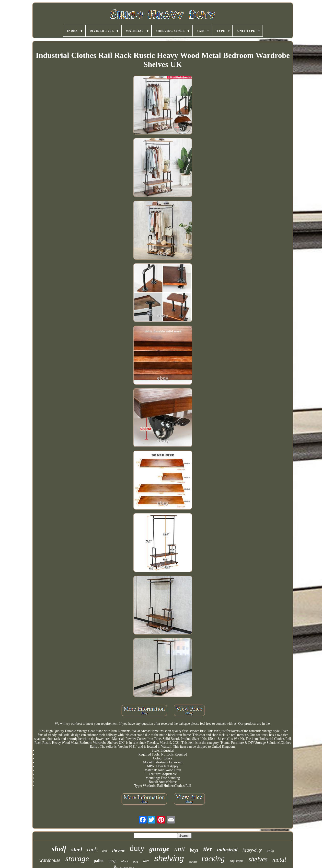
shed (136, 862)
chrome (118, 850)
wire (146, 861)
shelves (258, 859)
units (270, 851)
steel (77, 849)
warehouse (50, 860)
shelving (169, 858)
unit (180, 849)
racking (213, 859)
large (113, 861)
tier (208, 849)
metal (279, 860)
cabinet (193, 862)
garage (159, 849)
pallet (99, 861)
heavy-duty (252, 850)
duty (137, 848)
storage (77, 858)
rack (92, 850)
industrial (227, 850)
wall (104, 851)
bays (194, 850)
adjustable (237, 861)
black (125, 861)
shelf (59, 849)
